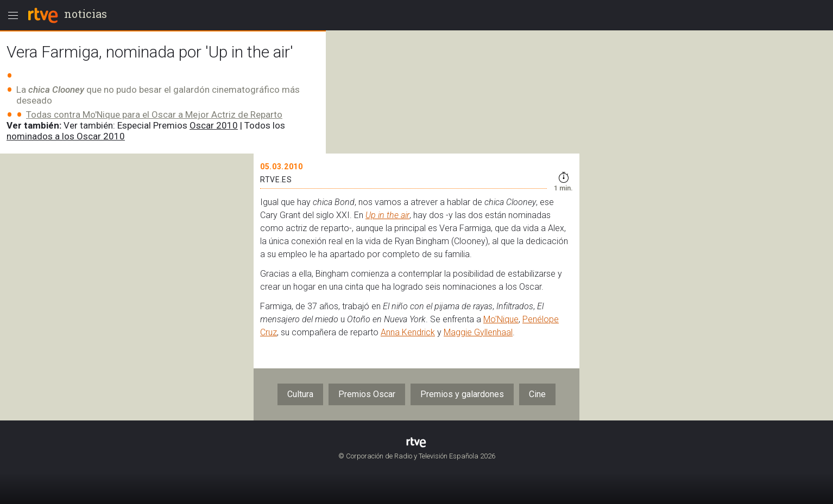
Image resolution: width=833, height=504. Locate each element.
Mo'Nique (501, 319)
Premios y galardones (462, 394)
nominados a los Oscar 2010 (66, 136)
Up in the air (387, 215)
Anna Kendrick (408, 332)
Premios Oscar (367, 394)
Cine (537, 394)
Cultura (300, 394)
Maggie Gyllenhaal (478, 332)
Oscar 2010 (214, 125)
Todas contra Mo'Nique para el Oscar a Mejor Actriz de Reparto (154, 114)
